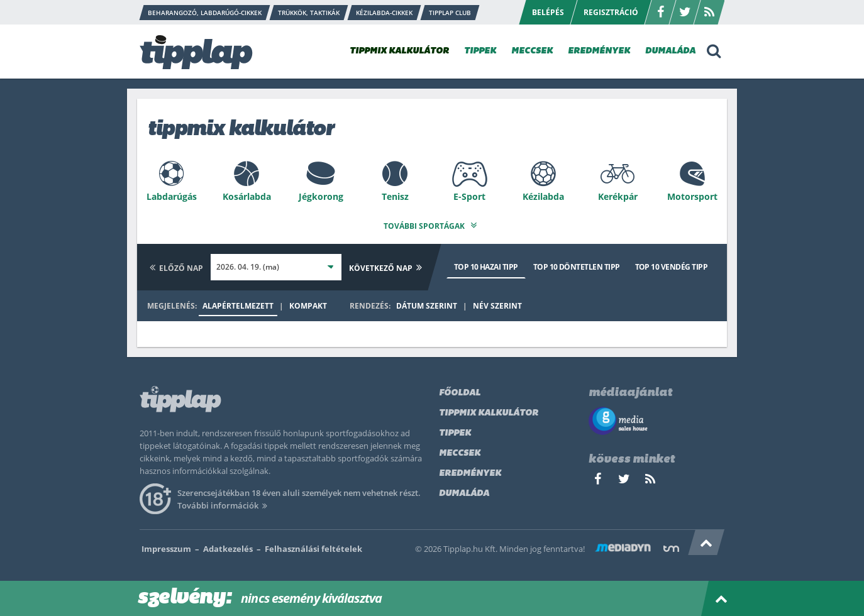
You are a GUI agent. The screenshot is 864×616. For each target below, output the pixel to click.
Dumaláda (464, 491)
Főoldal (460, 391)
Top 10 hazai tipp (486, 264)
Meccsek (460, 451)
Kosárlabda (247, 196)
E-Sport (469, 196)
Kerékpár (618, 196)
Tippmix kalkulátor (489, 411)
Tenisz (395, 196)
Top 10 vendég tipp (671, 264)
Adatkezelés (228, 546)
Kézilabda (543, 196)
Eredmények (470, 471)
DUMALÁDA (670, 51)
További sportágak (432, 223)
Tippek (455, 431)
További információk (224, 503)
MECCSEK (532, 51)
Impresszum (166, 546)
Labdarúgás (172, 196)
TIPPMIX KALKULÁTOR (399, 51)
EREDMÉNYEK (599, 51)
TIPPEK (480, 51)
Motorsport (692, 196)
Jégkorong (321, 196)
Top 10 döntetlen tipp (577, 264)
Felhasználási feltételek (313, 546)
